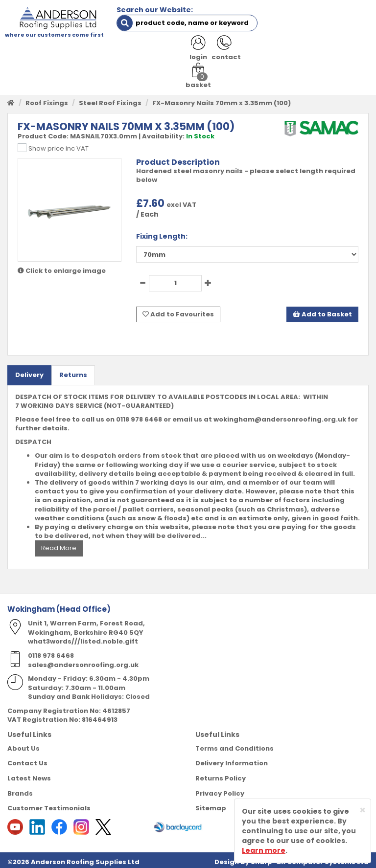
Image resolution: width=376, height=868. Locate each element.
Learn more (264, 850)
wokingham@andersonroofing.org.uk (280, 415)
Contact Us (27, 759)
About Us (23, 745)
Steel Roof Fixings (110, 100)
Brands (20, 789)
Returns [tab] (73, 371)
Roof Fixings (47, 100)
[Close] (363, 810)
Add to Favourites (178, 310)
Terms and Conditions (235, 745)
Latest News (29, 774)
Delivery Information (232, 759)
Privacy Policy (220, 789)
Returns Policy (221, 774)
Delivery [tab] (29, 371)
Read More (59, 544)
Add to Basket (322, 310)
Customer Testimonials (49, 804)
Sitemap (211, 804)
